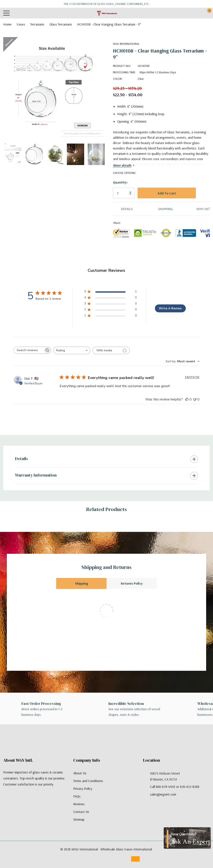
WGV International (126, 44)
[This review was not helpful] (195, 399)
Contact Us (81, 812)
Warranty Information (36, 475)
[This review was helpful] (187, 399)
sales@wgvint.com (163, 794)
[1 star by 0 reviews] (110, 316)
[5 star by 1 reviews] (110, 292)
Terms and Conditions (88, 781)
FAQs (77, 796)
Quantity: (120, 182)
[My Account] (191, 13)
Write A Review (170, 308)
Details (21, 459)
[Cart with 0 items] (207, 13)
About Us (80, 773)
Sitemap (79, 819)
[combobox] (72, 350)
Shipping (81, 583)
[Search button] (23, 13)
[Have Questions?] (187, 838)
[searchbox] (28, 350)
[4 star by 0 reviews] (110, 298)
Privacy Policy (83, 788)
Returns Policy (132, 583)
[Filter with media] (111, 350)
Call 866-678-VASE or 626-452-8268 (175, 787)
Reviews (79, 804)
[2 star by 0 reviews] (110, 310)
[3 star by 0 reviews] (110, 304)
